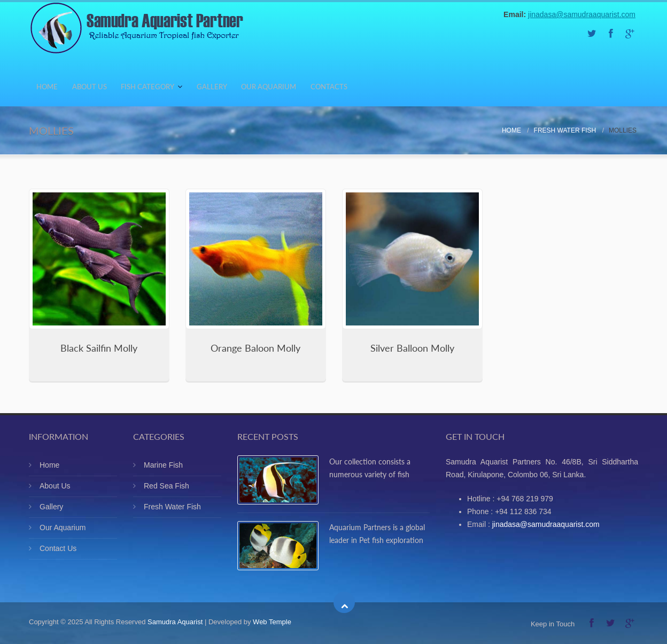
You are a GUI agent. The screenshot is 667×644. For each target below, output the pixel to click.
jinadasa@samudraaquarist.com (582, 14)
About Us (106, 88)
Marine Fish (163, 465)
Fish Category (177, 88)
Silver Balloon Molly (412, 348)
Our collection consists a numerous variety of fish (370, 468)
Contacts (394, 88)
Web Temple (272, 622)
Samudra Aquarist (175, 622)
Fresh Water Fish (565, 130)
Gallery (253, 88)
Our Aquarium (321, 88)
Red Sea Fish (166, 486)
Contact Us (58, 548)
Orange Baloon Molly (255, 348)
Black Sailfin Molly (99, 348)
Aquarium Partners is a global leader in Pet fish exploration (377, 534)
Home (53, 88)
